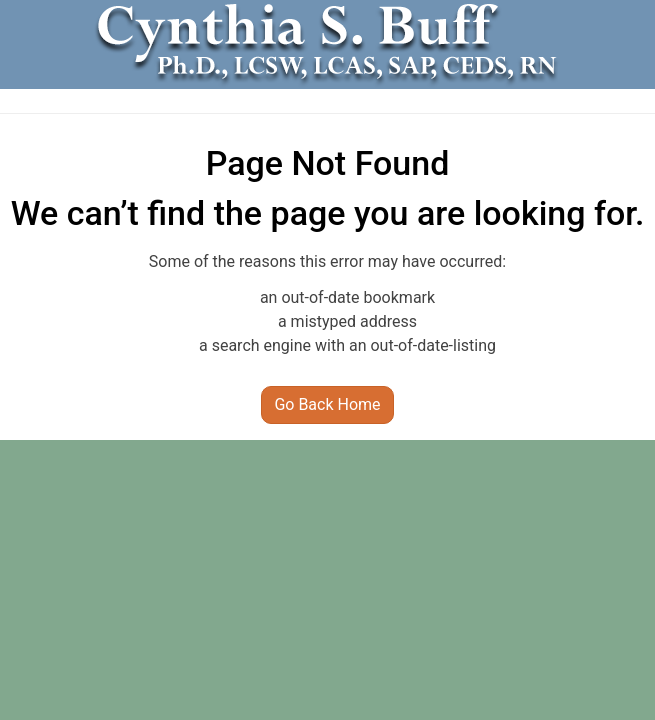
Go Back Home (327, 404)
